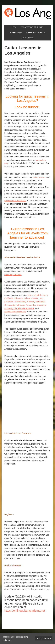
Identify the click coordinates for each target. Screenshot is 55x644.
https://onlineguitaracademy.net (25, 611)
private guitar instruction (15, 200)
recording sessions (13, 275)
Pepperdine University (36, 305)
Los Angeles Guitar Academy (27, 13)
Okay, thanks (43, 638)
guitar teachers (40, 177)
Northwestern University (15, 312)
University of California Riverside (19, 308)
